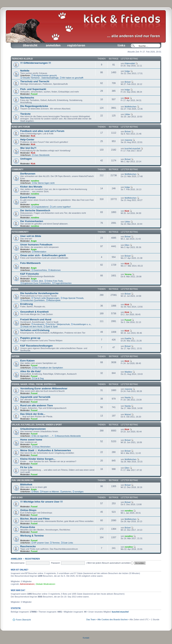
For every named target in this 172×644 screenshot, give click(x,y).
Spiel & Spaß (52, 327)
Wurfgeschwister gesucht (45, 75)
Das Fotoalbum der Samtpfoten (48, 368)
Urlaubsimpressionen (33, 429)
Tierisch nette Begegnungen (46, 298)
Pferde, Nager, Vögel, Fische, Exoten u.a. (34, 384)
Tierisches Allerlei (22, 59)
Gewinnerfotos (40, 270)
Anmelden (53, 45)
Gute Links (68, 543)
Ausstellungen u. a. (82, 324)
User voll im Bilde (31, 236)
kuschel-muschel (132, 148)
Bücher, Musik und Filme (35, 519)
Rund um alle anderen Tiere (37, 405)
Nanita (128, 397)
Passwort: (56, 563)
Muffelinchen (131, 107)
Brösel (128, 82)
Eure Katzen (27, 361)
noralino (35, 181)
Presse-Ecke (28, 527)
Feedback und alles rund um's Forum (42, 131)
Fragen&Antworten (63, 283)
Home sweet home (31, 440)
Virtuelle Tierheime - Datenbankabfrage (41, 78)
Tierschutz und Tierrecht (35, 81)
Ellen (127, 245)
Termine (56, 543)
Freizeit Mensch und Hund (36, 319)
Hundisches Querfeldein (34, 300)
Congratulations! (41, 207)
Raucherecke (28, 546)
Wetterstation (40, 252)
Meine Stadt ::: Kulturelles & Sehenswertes (46, 450)
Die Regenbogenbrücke (34, 106)
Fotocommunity (20, 232)
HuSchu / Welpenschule (59, 324)
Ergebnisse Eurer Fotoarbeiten (37, 283)
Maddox (128, 372)
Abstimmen (55, 270)
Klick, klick (38, 281)
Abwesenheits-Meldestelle (69, 436)
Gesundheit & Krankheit (34, 312)
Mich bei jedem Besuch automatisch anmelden (111, 563)
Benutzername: (18, 563)
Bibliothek (26, 485)
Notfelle (25, 71)
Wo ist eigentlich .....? (43, 436)
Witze (36, 492)
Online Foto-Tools (55, 281)
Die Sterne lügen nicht (44, 183)
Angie (34, 241)
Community (18, 169)
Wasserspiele (54, 300)
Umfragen (26, 159)
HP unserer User (41, 543)
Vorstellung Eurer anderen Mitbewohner (44, 388)
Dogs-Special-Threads (73, 298)
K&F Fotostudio (30, 274)
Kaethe (128, 338)
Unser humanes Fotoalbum (36, 245)
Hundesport (39, 324)
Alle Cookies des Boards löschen (113, 619)
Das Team (91, 619)
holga (127, 71)
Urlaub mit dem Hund (32, 327)
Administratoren (27, 584)
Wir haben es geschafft (73, 78)
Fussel (34, 94)
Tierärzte (25, 114)
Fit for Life (26, 467)
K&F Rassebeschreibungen (36, 346)
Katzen (15, 356)
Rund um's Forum (21, 127)
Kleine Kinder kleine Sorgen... (38, 459)
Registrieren (76, 45)
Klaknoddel (130, 63)
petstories (67, 492)
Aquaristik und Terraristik (35, 397)
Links (120, 45)
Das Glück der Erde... (33, 414)
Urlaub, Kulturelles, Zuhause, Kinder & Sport (37, 425)
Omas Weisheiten (42, 447)
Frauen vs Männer (51, 492)
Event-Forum (28, 197)
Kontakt (86, 638)
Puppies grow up (30, 338)
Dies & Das (17, 498)
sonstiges (79, 492)
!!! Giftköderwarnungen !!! (36, 63)
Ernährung (27, 304)
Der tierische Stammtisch (35, 210)
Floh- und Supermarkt (33, 89)
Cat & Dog (39, 378)
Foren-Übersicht (30, 45)
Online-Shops (28, 510)
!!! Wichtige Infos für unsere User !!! (41, 502)
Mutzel (128, 414)
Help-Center (27, 139)
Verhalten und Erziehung (35, 330)
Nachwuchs (27, 98)
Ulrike (127, 114)
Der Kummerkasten (32, 221)
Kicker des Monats (31, 187)
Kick (127, 98)
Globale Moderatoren (45, 584)
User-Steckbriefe (42, 155)
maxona (128, 140)
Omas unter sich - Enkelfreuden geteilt (43, 255)
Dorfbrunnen (28, 174)
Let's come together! (61, 207)
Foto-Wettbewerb (30, 263)
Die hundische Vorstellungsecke (39, 293)
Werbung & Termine (32, 536)
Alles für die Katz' (31, 371)
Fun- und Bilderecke (23, 480)
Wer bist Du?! (28, 148)
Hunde (15, 289)
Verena (128, 274)
